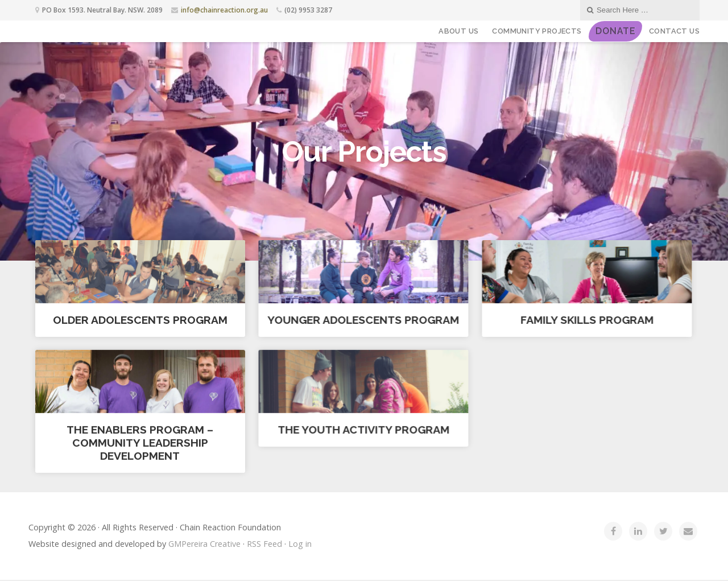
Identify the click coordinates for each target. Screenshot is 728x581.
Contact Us (674, 31)
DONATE (615, 31)
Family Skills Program (586, 320)
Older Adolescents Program (140, 320)
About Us (458, 31)
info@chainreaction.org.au (224, 10)
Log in (300, 545)
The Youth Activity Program (363, 430)
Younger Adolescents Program (363, 320)
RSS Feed (264, 545)
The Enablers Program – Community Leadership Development (140, 443)
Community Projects (537, 31)
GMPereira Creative (204, 545)
